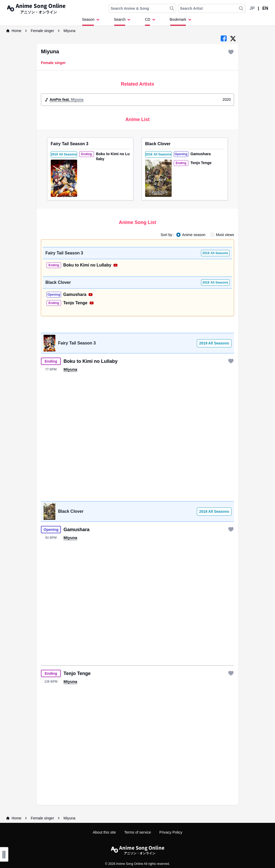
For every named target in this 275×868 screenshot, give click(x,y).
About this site (104, 832)
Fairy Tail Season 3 (70, 144)
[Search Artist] (241, 8)
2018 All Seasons (214, 511)
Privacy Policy (171, 832)
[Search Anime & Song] (172, 8)
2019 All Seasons (214, 343)
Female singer (42, 31)
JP (252, 8)
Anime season (194, 235)
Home (14, 31)
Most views (225, 235)
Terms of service (137, 832)
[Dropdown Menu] (91, 21)
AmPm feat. (67, 100)
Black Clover (158, 144)
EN (265, 8)
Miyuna (69, 31)
